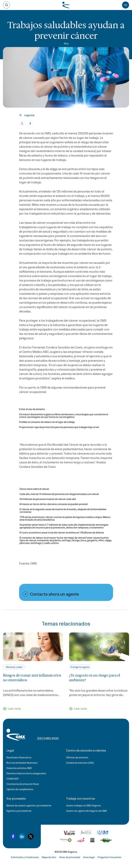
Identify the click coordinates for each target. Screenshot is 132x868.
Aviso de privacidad (70, 857)
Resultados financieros (19, 758)
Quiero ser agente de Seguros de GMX (87, 811)
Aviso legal (89, 857)
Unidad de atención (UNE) (80, 763)
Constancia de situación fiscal (23, 784)
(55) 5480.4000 (48, 739)
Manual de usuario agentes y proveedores (29, 806)
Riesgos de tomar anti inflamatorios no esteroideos (32, 678)
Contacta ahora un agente (54, 594)
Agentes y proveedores (19, 811)
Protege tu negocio (80, 667)
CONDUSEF (13, 779)
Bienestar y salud (14, 667)
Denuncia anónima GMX (19, 768)
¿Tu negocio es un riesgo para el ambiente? (95, 678)
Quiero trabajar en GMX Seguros (83, 806)
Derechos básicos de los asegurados (26, 773)
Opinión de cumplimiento (20, 789)
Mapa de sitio (49, 857)
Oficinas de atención (77, 758)
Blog (66, 43)
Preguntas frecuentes (109, 857)
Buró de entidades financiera (22, 763)
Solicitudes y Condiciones (25, 857)
